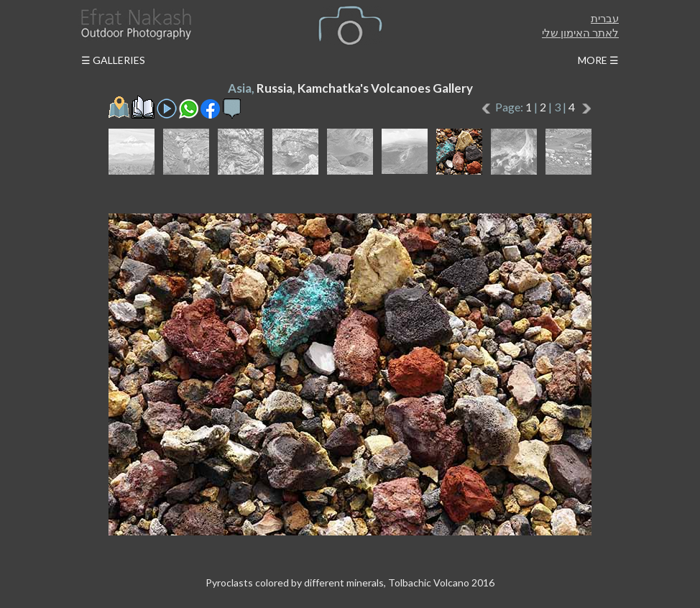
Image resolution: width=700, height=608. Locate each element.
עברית (605, 18)
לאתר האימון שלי (580, 32)
